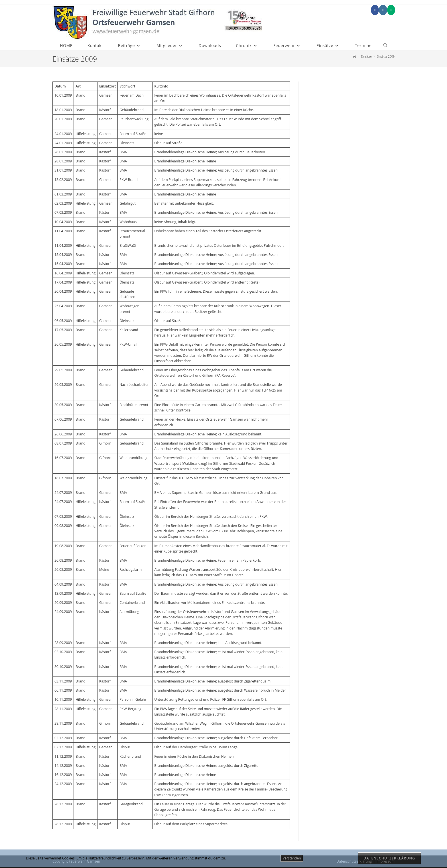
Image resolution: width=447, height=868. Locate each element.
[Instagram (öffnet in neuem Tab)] (383, 10)
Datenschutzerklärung (390, 858)
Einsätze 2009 (386, 56)
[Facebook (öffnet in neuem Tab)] (375, 10)
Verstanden (292, 858)
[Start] (355, 56)
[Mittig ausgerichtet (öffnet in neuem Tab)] (391, 10)
